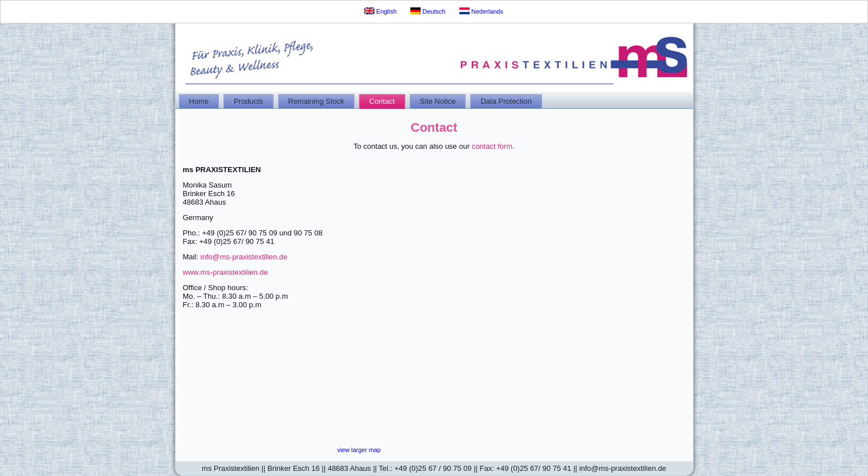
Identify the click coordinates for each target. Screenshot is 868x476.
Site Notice (438, 101)
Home (199, 101)
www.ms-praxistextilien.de (226, 272)
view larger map (359, 450)
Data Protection (506, 101)
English (380, 11)
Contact (382, 101)
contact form (492, 146)
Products (248, 101)
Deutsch (428, 11)
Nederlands (481, 11)
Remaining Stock (316, 101)
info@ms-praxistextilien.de (244, 257)
